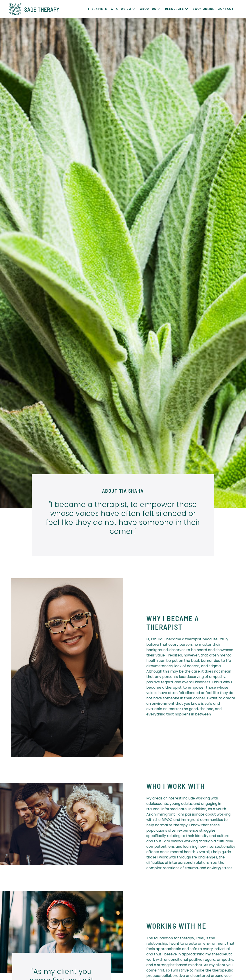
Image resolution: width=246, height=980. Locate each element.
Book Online (203, 9)
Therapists (97, 9)
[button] (125, 9)
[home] (48, 9)
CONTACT (226, 9)
